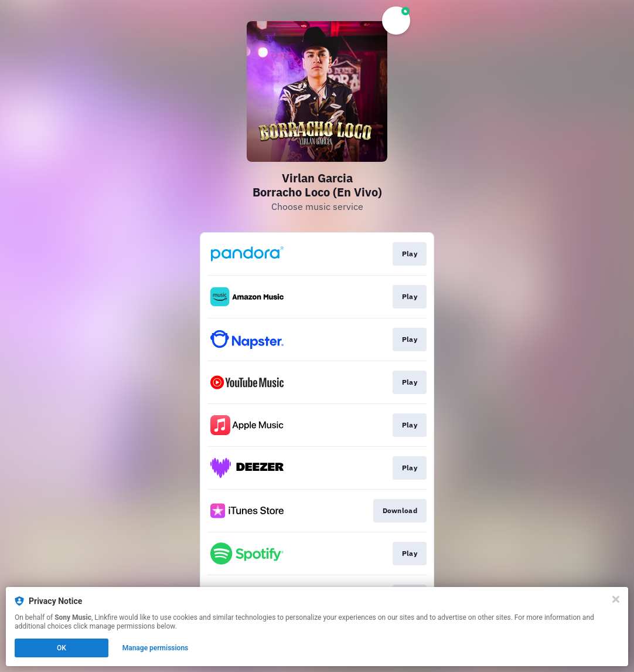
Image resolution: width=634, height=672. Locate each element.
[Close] (616, 599)
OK (62, 648)
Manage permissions (156, 648)
